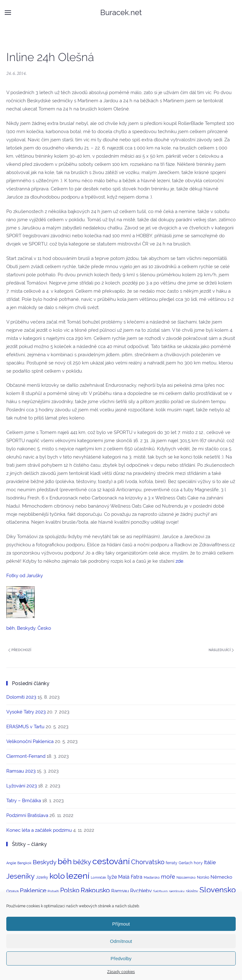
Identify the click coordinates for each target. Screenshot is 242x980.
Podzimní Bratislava (27, 815)
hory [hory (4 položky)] (198, 863)
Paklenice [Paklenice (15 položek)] (33, 890)
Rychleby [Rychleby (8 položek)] (141, 891)
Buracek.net (121, 12)
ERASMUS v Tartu (25, 727)
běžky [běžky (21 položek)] (82, 862)
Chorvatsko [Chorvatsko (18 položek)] (148, 862)
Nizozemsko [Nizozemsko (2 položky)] (186, 877)
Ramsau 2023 (21, 771)
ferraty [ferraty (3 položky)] (172, 863)
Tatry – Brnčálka (24, 801)
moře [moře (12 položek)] (168, 877)
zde (179, 561)
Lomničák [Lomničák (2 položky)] (98, 877)
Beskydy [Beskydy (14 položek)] (45, 862)
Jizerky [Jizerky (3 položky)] (42, 877)
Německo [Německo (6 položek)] (221, 877)
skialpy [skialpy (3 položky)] (192, 891)
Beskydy (26, 628)
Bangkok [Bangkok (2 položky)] (24, 863)
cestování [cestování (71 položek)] (111, 861)
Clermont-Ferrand (26, 756)
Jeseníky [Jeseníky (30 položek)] (20, 876)
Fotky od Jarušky (25, 576)
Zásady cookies (121, 972)
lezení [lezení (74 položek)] (78, 876)
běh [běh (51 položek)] (65, 861)
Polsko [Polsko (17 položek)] (70, 890)
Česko (44, 628)
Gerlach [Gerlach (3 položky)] (186, 863)
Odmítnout (121, 941)
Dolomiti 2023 (21, 697)
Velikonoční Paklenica (30, 741)
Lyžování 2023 (22, 786)
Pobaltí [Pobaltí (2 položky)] (53, 891)
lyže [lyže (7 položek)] (112, 877)
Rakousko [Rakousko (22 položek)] (95, 890)
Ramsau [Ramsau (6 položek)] (120, 891)
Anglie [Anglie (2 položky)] (11, 863)
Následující (221, 650)
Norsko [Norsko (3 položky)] (203, 877)
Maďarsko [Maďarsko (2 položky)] (152, 877)
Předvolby (121, 958)
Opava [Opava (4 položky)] (12, 891)
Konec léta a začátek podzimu (39, 830)
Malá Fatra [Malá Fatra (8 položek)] (130, 877)
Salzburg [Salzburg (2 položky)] (160, 891)
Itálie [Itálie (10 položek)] (210, 862)
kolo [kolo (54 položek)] (57, 876)
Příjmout (121, 924)
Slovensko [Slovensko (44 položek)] (218, 890)
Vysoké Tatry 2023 (26, 712)
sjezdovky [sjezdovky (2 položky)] (177, 891)
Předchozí (20, 650)
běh (11, 628)
